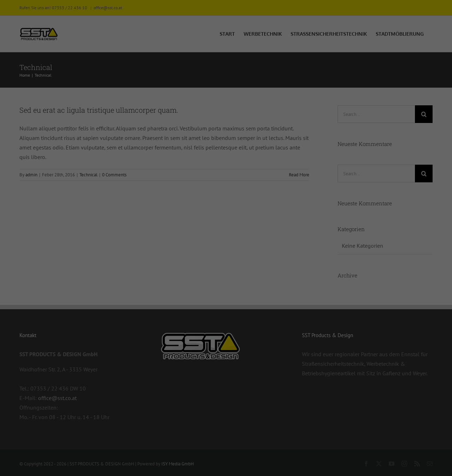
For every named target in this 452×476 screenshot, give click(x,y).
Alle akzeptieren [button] (158, 406)
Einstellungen (124, 324)
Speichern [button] (294, 406)
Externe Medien (256, 262)
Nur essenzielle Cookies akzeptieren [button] (226, 427)
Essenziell (250, 225)
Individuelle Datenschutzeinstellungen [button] (226, 448)
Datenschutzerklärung (119, 317)
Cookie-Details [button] (226, 464)
